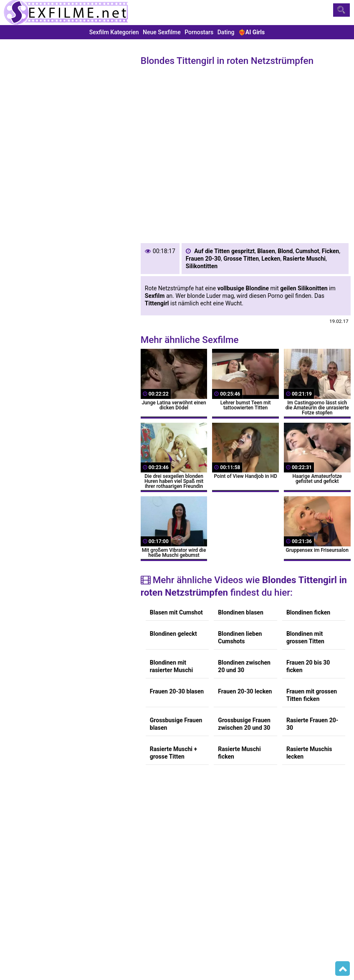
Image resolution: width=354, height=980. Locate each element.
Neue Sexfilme (162, 32)
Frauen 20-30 (203, 259)
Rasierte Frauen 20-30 (312, 724)
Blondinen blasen (240, 612)
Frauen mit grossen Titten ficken (312, 695)
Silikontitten (202, 266)
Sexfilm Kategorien (114, 32)
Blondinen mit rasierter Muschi (171, 666)
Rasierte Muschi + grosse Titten (173, 753)
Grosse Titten (241, 259)
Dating (226, 32)
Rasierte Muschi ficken (239, 753)
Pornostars (199, 32)
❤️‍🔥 (252, 32)
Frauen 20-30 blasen (177, 691)
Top (343, 969)
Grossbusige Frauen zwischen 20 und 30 (244, 724)
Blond (285, 251)
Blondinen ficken (308, 612)
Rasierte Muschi (304, 259)
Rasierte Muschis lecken (309, 753)
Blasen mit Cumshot (176, 612)
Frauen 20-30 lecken (245, 691)
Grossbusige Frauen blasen (176, 724)
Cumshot (307, 251)
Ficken (330, 251)
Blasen (266, 251)
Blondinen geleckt (173, 634)
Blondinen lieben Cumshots (240, 637)
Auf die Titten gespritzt (224, 251)
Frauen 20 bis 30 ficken (308, 666)
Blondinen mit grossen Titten (305, 637)
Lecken (271, 259)
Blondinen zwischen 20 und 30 (244, 666)
